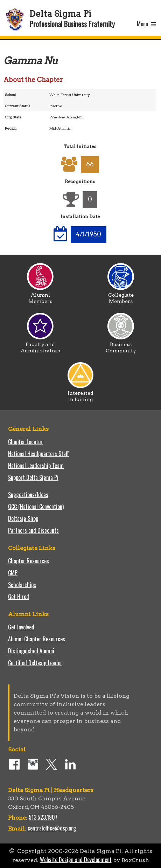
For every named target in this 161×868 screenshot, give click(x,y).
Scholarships (22, 585)
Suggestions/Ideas (28, 495)
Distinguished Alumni (31, 651)
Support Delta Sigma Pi (33, 477)
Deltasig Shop (23, 518)
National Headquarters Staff (38, 454)
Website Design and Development (76, 860)
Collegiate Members (121, 296)
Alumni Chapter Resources (37, 639)
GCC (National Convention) (36, 507)
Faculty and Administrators (40, 345)
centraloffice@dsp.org (52, 828)
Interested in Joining (80, 394)
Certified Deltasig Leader (35, 663)
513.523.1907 (43, 817)
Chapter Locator (25, 442)
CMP (13, 573)
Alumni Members (40, 296)
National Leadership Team (36, 466)
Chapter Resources (29, 561)
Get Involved (21, 627)
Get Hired (19, 597)
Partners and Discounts (33, 530)
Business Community (121, 345)
